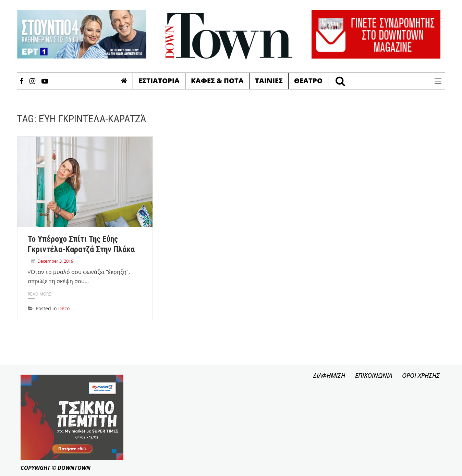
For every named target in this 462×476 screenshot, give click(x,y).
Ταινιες (269, 81)
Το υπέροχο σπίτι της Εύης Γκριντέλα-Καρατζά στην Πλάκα (81, 244)
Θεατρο (308, 81)
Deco (64, 308)
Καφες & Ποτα (217, 81)
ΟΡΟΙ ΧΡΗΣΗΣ (421, 375)
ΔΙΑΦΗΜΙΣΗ (329, 375)
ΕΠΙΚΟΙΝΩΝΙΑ (374, 375)
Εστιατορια (159, 81)
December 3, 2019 (55, 261)
